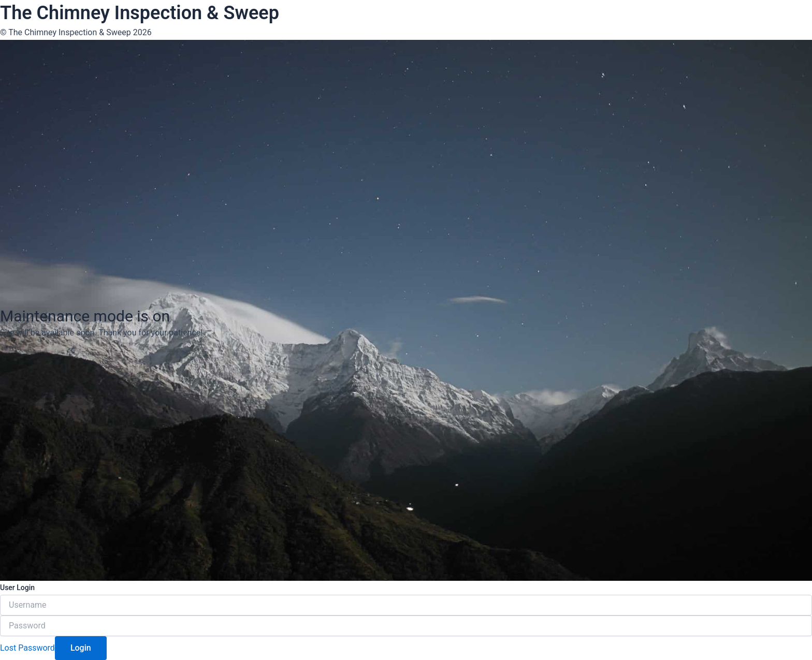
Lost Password (27, 648)
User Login (17, 588)
